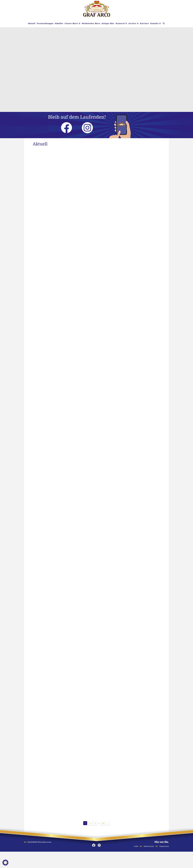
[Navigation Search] (164, 24)
